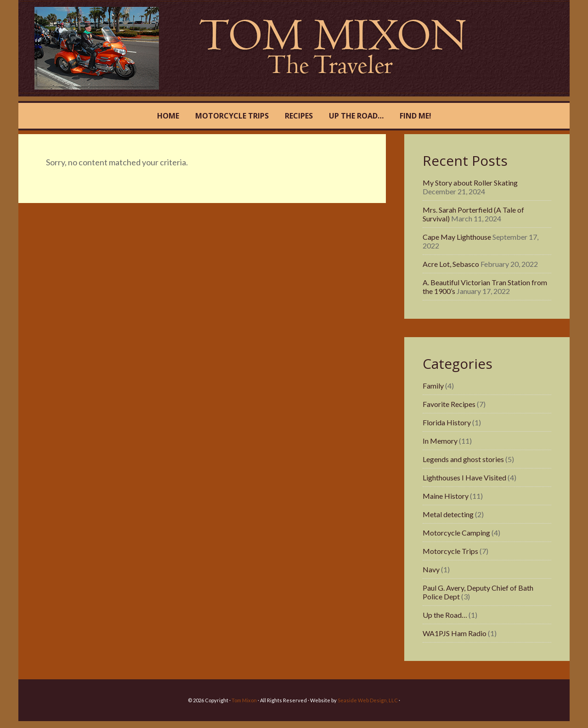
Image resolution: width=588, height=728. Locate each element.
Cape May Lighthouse (457, 237)
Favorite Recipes (449, 404)
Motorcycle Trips (450, 551)
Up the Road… (445, 615)
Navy (431, 569)
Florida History (447, 422)
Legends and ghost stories (463, 459)
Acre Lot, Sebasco (451, 264)
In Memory (440, 441)
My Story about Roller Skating (470, 183)
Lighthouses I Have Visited (464, 477)
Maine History (446, 496)
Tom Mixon (111, 48)
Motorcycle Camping (456, 533)
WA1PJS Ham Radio (455, 633)
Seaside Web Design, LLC (368, 700)
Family (433, 386)
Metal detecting (448, 514)
